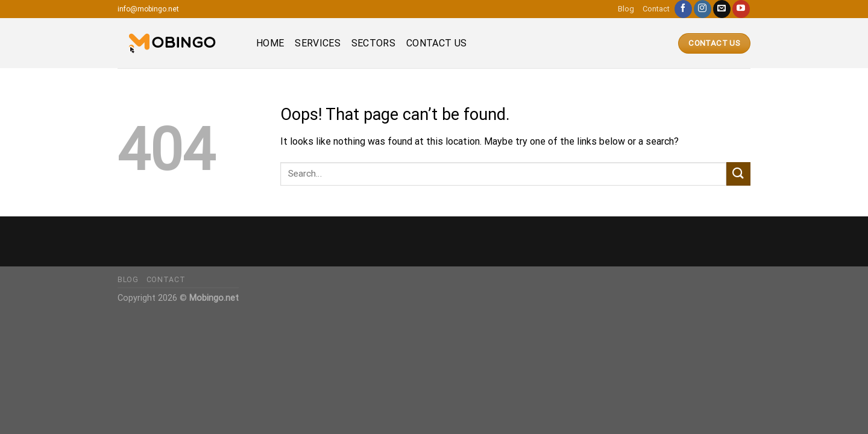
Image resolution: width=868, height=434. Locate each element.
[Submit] (738, 174)
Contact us (436, 43)
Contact (656, 9)
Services (318, 43)
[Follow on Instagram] (703, 9)
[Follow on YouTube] (741, 9)
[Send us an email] (722, 9)
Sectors (373, 43)
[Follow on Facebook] (683, 9)
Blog (626, 9)
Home (270, 43)
